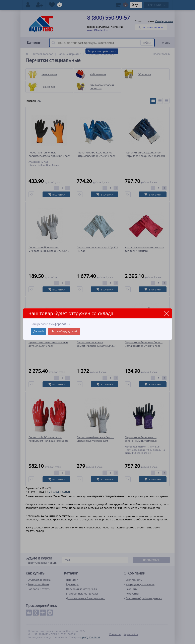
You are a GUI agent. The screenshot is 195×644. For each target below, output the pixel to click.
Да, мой (39, 331)
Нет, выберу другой (64, 331)
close (166, 314)
